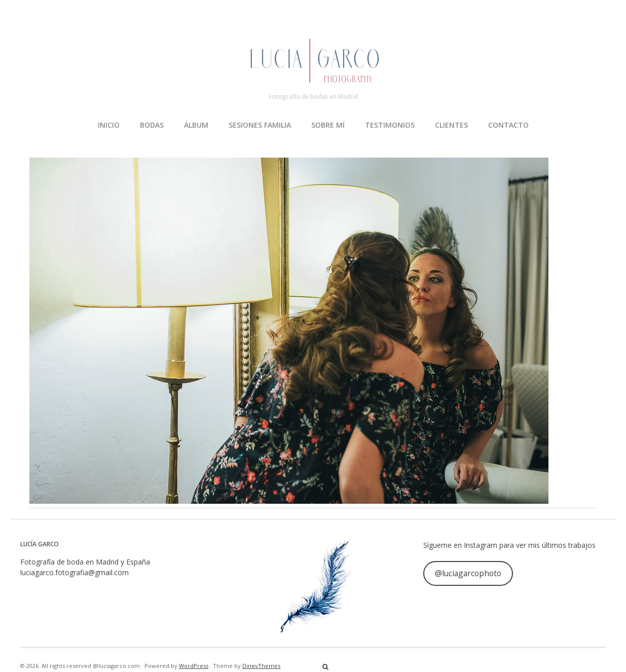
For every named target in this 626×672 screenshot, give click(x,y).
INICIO (109, 125)
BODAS (152, 125)
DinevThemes (261, 666)
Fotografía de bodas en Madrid (313, 97)
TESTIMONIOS (390, 125)
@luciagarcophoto (468, 573)
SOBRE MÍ (328, 125)
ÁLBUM (196, 125)
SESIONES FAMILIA (260, 125)
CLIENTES (451, 125)
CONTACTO (508, 125)
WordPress (194, 666)
